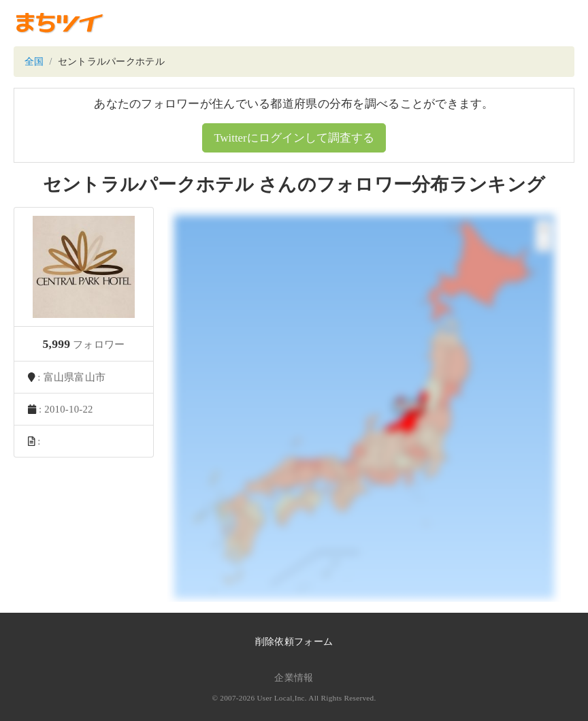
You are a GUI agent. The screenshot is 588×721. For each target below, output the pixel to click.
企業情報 (294, 678)
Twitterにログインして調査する (294, 138)
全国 (34, 62)
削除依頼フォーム (294, 642)
